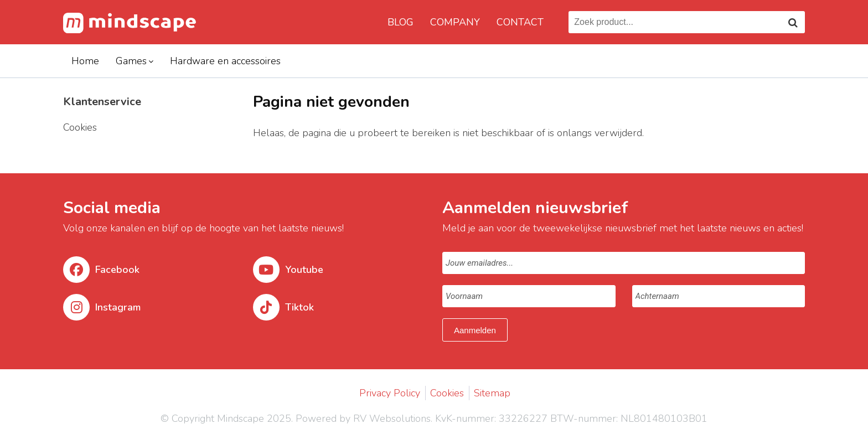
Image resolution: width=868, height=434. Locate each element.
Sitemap (492, 393)
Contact (520, 22)
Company (455, 22)
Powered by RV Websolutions (363, 418)
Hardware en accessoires (225, 61)
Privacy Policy (390, 393)
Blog (401, 22)
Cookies (447, 393)
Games (131, 61)
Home (85, 61)
